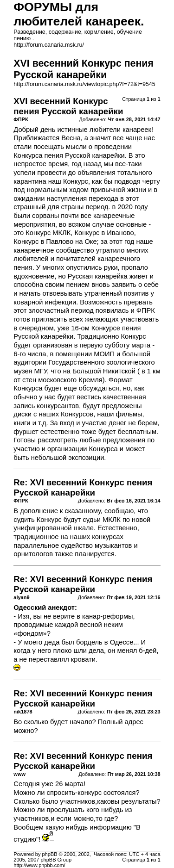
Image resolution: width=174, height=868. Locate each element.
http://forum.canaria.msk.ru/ (49, 45)
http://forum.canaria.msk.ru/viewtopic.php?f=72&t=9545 (84, 84)
